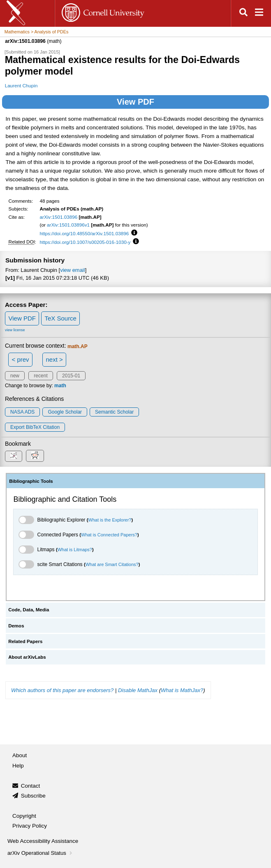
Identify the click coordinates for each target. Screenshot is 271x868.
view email (72, 270)
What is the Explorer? (110, 520)
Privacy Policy (30, 826)
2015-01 (71, 376)
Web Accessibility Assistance (43, 841)
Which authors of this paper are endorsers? (62, 690)
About (20, 755)
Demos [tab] (16, 626)
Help (18, 766)
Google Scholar (65, 412)
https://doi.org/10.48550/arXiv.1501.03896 (85, 233)
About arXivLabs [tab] (27, 657)
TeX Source (60, 318)
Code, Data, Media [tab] (29, 610)
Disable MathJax (138, 690)
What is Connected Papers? (109, 535)
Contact (31, 786)
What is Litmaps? (75, 550)
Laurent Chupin (21, 85)
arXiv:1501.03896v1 (68, 225)
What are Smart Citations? (112, 564)
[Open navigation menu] (259, 13)
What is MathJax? (182, 690)
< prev (21, 359)
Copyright (24, 816)
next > (54, 359)
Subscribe (33, 796)
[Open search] (243, 13)
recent (41, 376)
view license (15, 330)
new (15, 376)
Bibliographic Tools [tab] (31, 481)
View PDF (135, 102)
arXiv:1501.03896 (59, 217)
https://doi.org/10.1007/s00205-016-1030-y (85, 242)
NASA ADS (22, 412)
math (60, 386)
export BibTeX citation (35, 427)
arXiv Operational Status (41, 853)
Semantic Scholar (114, 412)
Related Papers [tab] (25, 641)
